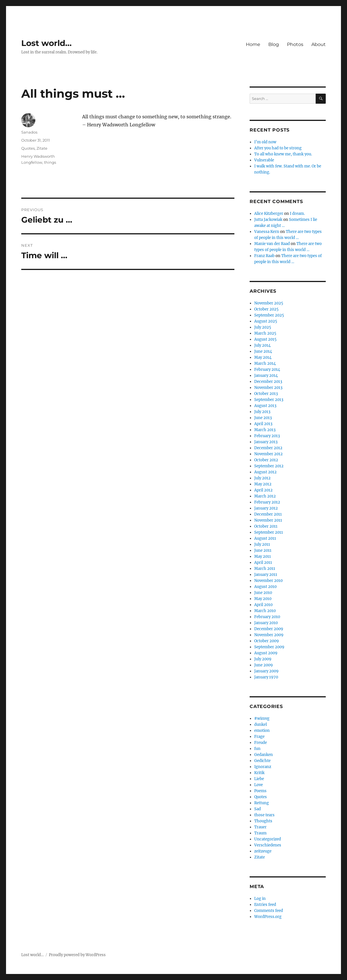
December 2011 (268, 514)
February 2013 (267, 436)
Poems (260, 791)
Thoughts (263, 821)
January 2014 (266, 376)
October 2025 (266, 309)
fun (257, 749)
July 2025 (263, 327)
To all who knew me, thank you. (283, 154)
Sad (258, 809)
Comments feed (269, 911)
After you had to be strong (278, 148)
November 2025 (269, 303)
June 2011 (263, 550)
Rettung (262, 803)
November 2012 (268, 454)
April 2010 (263, 605)
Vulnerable (264, 160)
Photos (295, 44)
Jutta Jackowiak (268, 220)
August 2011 (265, 538)
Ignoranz (263, 767)
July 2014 (262, 345)
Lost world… (46, 43)
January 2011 (266, 575)
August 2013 (265, 406)
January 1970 (266, 677)
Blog (274, 44)
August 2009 (266, 653)
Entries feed (265, 905)
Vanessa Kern (267, 232)
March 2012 (265, 496)
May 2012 (263, 484)
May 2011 (263, 556)
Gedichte (262, 761)
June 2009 (264, 665)
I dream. (297, 214)
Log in (260, 899)
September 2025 (269, 315)
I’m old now (265, 142)
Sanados (29, 132)
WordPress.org (268, 917)
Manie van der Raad (272, 244)
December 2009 (269, 629)
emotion (262, 731)
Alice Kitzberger (269, 214)
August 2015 (265, 339)
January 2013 (266, 442)
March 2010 (265, 611)
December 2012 (268, 448)
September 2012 (269, 466)
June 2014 (263, 351)
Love (259, 785)
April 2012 (263, 490)
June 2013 (263, 418)
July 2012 (262, 478)
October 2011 (266, 526)
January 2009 (266, 671)
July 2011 (262, 544)
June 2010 (263, 593)
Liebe (259, 779)
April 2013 (263, 424)
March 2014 (265, 363)
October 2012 (266, 460)
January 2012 (266, 508)
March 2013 (265, 430)
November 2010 (268, 581)
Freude (261, 743)
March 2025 (265, 333)
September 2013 (269, 400)
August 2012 (265, 472)
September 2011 (269, 532)
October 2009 (267, 641)
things (50, 162)
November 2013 (268, 388)
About (319, 44)
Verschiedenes (268, 845)
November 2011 (268, 520)
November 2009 (269, 635)
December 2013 (268, 382)
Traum (260, 833)
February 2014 (267, 370)
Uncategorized (268, 839)
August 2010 (265, 587)
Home (253, 44)
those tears (264, 815)
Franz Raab (264, 256)
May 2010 (263, 599)
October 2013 (266, 394)
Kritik (259, 773)
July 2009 (263, 659)
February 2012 (267, 502)
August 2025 (266, 321)
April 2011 (263, 563)
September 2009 (269, 647)
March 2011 (265, 569)
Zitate (42, 148)
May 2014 (263, 357)
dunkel (261, 725)
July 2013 (262, 412)
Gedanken (264, 755)
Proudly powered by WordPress (77, 955)
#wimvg (262, 718)
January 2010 (266, 623)
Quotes (28, 148)
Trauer (260, 827)
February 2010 (267, 617)
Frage (259, 737)
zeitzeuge (263, 851)
